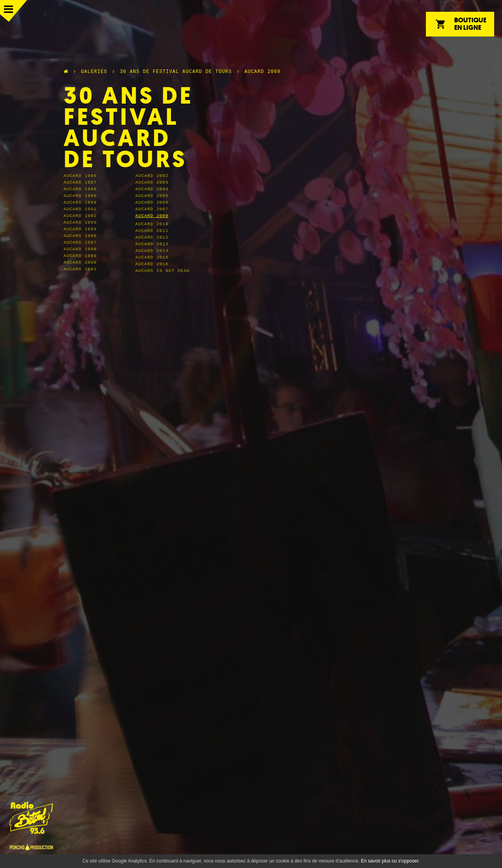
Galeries (94, 72)
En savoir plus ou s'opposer (389, 861)
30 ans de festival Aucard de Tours (176, 72)
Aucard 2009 (262, 72)
